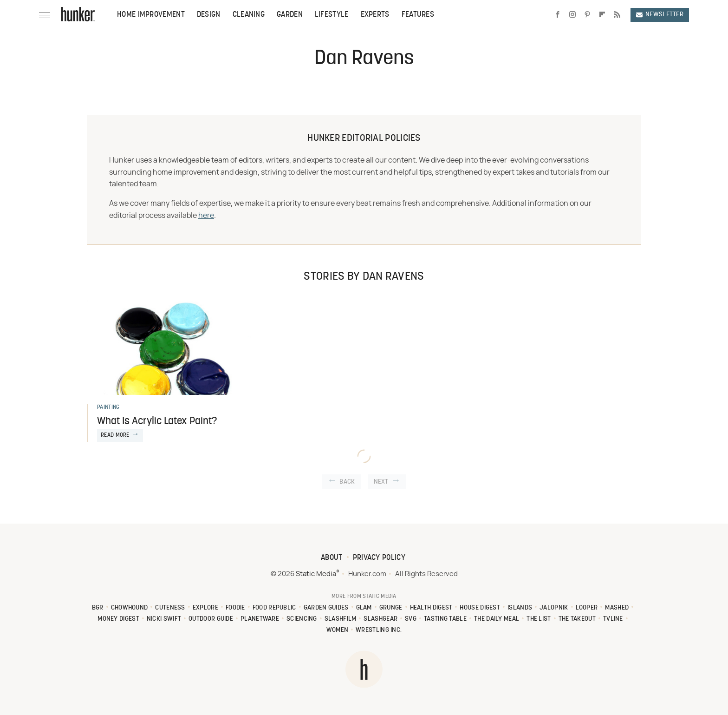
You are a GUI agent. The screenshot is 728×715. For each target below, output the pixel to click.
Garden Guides (326, 608)
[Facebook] (558, 15)
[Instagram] (572, 15)
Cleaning (249, 15)
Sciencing (302, 619)
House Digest (480, 608)
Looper (587, 608)
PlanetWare (260, 619)
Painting (108, 407)
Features (418, 15)
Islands (520, 608)
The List (539, 619)
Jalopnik (554, 608)
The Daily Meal (497, 619)
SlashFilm (341, 619)
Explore (205, 608)
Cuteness (170, 608)
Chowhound (130, 608)
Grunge (391, 608)
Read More (115, 435)
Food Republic (274, 608)
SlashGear (380, 619)
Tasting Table (445, 619)
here (206, 216)
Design (209, 15)
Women (338, 630)
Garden (290, 15)
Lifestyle (332, 15)
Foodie (235, 608)
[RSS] (617, 15)
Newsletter (660, 15)
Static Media (316, 574)
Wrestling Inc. (379, 630)
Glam (364, 608)
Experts (375, 15)
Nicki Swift (164, 619)
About (332, 558)
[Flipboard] (602, 15)
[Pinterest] (587, 15)
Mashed (617, 608)
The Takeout (577, 619)
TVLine (613, 619)
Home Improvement (151, 15)
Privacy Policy (379, 558)
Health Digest (431, 608)
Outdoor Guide (211, 619)
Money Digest (118, 619)
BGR (98, 608)
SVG (411, 619)
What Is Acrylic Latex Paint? (157, 422)
